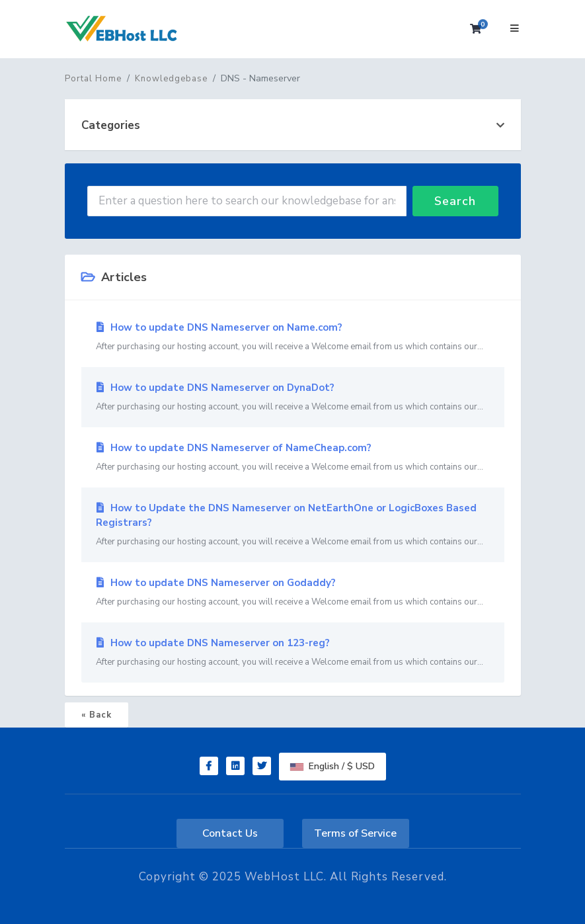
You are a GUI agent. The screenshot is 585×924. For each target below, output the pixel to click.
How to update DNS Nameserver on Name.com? (293, 337)
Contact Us (230, 833)
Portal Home (93, 79)
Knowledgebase (171, 79)
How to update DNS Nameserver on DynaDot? (293, 398)
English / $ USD (332, 766)
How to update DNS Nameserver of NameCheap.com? (293, 458)
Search (455, 201)
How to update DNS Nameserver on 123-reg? (293, 653)
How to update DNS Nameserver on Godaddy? (293, 593)
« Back (97, 715)
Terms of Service (355, 833)
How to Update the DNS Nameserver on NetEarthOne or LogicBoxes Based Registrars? (293, 525)
